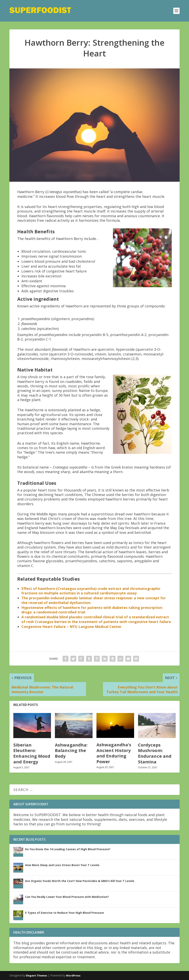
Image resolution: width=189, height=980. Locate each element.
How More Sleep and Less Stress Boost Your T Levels (62, 865)
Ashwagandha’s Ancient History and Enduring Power (114, 753)
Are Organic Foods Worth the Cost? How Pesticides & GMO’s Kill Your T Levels (80, 881)
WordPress (73, 975)
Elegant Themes (36, 975)
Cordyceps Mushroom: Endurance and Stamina (155, 753)
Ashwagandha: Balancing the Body (71, 750)
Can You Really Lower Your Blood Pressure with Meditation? (67, 897)
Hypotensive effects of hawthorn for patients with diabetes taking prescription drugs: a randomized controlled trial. (92, 610)
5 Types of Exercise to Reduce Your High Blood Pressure (65, 913)
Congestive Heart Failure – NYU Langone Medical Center (71, 627)
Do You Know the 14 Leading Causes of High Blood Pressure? (68, 849)
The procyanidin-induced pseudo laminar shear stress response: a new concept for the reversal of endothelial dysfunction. (94, 600)
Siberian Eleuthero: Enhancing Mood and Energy (32, 753)
